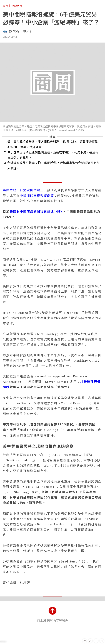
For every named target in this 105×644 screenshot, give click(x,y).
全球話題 (17, 6)
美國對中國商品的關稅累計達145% (36, 212)
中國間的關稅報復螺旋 (37, 196)
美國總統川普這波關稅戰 (22, 190)
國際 (6, 6)
